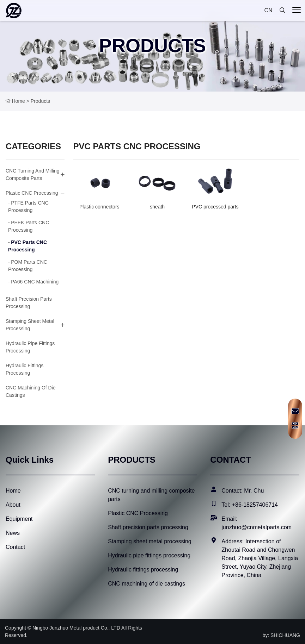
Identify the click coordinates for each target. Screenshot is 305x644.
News (13, 533)
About (13, 505)
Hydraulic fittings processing (143, 570)
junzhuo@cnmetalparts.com (257, 527)
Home (19, 101)
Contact (15, 547)
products (40, 101)
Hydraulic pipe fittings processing (149, 555)
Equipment (19, 519)
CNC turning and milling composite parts (33, 174)
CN (268, 10)
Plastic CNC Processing (32, 193)
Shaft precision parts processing (148, 527)
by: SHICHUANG (281, 635)
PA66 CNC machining (35, 282)
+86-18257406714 (255, 505)
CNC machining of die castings (147, 584)
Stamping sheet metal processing (30, 325)
